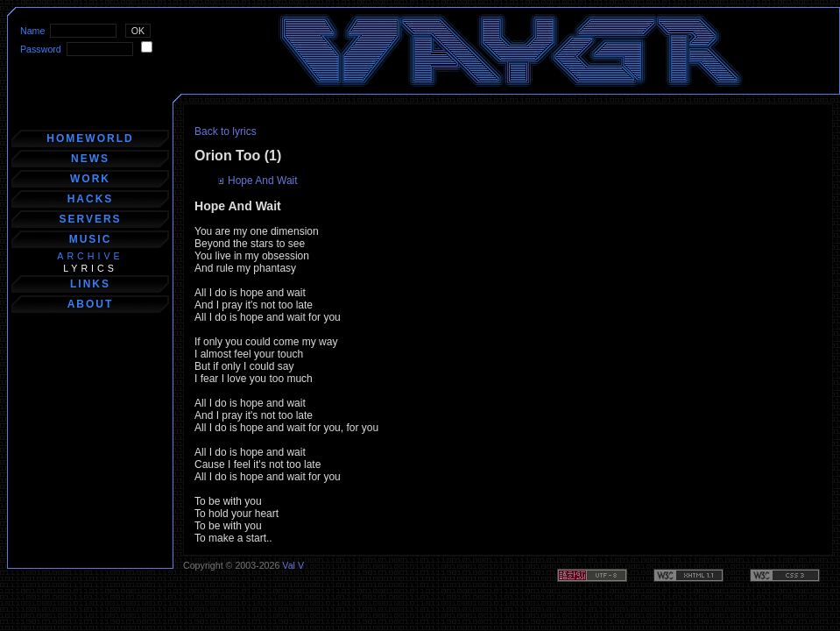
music (91, 239)
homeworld (90, 138)
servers (90, 219)
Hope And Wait (263, 181)
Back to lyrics (226, 131)
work (90, 179)
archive (90, 256)
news (90, 159)
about (91, 304)
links (90, 284)
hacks (91, 199)
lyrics (90, 268)
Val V (293, 565)
